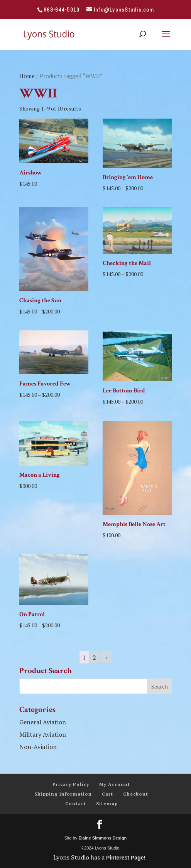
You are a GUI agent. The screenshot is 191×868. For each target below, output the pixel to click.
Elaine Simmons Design (102, 838)
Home (27, 76)
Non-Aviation (38, 747)
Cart (107, 794)
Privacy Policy (71, 784)
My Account (115, 784)
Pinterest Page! (126, 858)
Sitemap (107, 803)
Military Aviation (43, 734)
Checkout (136, 794)
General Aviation (43, 722)
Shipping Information (63, 794)
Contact (76, 803)
